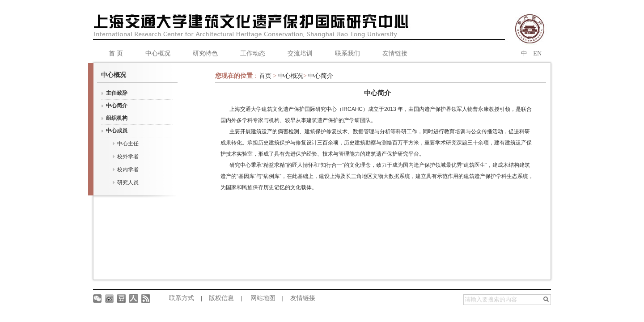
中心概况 (158, 53)
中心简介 (117, 106)
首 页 (116, 53)
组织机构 (117, 118)
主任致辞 (117, 93)
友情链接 (395, 53)
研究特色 (205, 53)
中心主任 (128, 144)
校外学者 (128, 157)
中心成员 (117, 131)
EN (537, 53)
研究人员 (128, 182)
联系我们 (347, 53)
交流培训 (300, 53)
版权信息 (221, 298)
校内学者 (128, 169)
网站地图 (263, 298)
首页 (266, 76)
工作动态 (253, 53)
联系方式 (182, 298)
